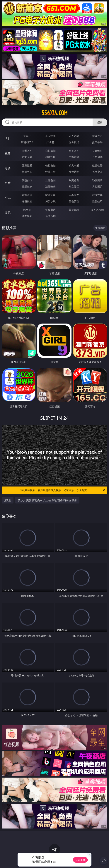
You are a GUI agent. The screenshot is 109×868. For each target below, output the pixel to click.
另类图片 (97, 187)
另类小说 (50, 201)
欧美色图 (74, 180)
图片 (8, 183)
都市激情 (27, 195)
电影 (8, 168)
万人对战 (74, 136)
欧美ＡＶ (74, 151)
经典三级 (50, 172)
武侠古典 (97, 195)
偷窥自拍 (27, 180)
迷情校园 (27, 201)
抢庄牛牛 (97, 142)
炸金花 (50, 142)
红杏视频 (27, 216)
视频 (8, 153)
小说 (8, 198)
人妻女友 (74, 195)
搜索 (100, 122)
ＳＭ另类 (97, 157)
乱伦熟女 (74, 172)
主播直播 (74, 157)
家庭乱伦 (50, 195)
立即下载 (80, 860)
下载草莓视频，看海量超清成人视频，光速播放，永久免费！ (63, 490)
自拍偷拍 (50, 151)
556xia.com (54, 113)
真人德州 (50, 136)
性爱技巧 (97, 201)
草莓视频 (74, 210)
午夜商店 (50, 210)
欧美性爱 (97, 165)
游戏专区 (97, 136)
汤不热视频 (97, 210)
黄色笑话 (74, 201)
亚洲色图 (50, 180)
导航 (8, 212)
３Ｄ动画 (97, 151)
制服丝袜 (27, 172)
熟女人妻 (27, 157)
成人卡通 (74, 165)
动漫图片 (97, 180)
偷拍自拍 (50, 165)
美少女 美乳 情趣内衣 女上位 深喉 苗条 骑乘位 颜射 (47, 500)
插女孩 (27, 210)
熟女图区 (74, 187)
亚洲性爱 (27, 165)
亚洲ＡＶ (27, 151)
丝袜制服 (50, 157)
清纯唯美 (50, 187)
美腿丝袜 (27, 187)
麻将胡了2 (27, 142)
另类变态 (97, 172)
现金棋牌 (74, 142)
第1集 (8, 500)
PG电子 (27, 136)
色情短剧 (50, 216)
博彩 (8, 139)
